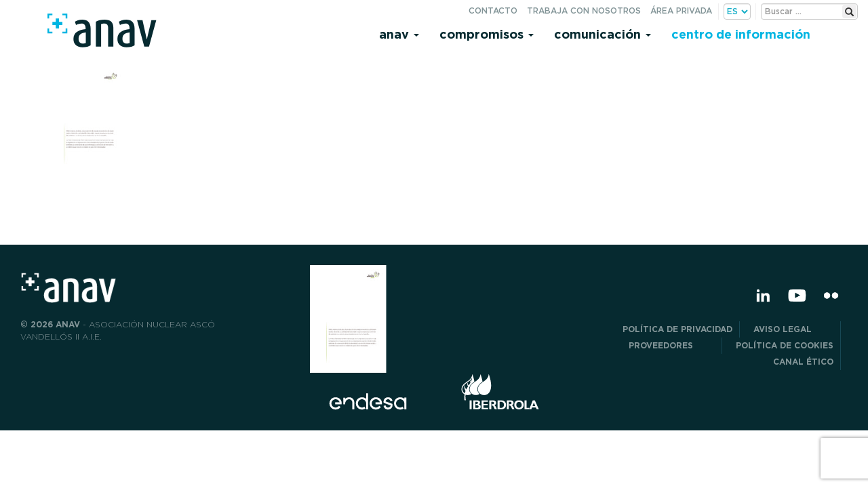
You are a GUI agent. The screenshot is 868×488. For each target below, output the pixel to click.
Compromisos (487, 34)
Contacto (493, 11)
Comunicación (603, 34)
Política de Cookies (785, 345)
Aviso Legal (793, 329)
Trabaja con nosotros (584, 11)
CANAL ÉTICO (803, 362)
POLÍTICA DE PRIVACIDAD (677, 329)
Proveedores (672, 345)
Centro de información (741, 34)
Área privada (681, 11)
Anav (399, 34)
